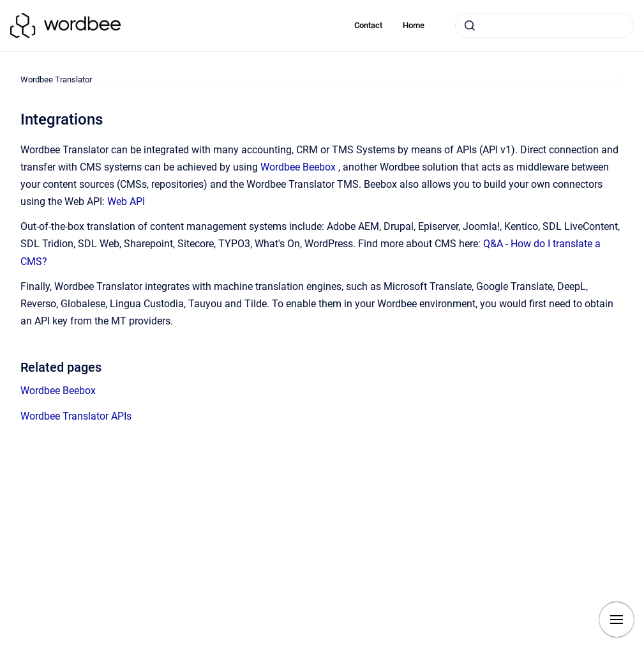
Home (414, 25)
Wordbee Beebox (298, 167)
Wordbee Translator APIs (76, 416)
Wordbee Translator (56, 80)
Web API (126, 202)
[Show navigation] (617, 620)
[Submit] (470, 26)
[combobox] (544, 26)
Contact (368, 25)
